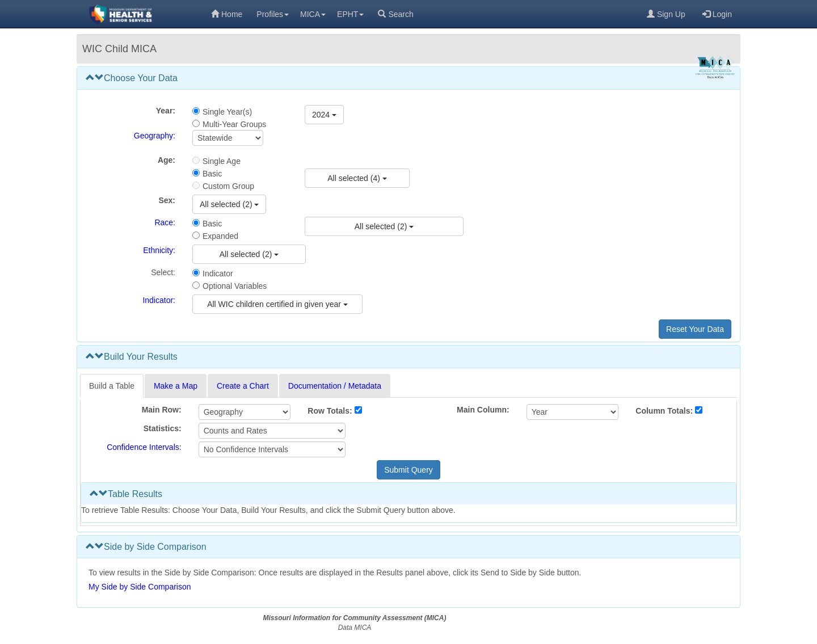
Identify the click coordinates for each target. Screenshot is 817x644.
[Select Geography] (228, 138)
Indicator (218, 273)
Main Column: (483, 410)
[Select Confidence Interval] (272, 449)
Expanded (220, 236)
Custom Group (228, 186)
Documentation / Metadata (335, 386)
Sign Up (666, 14)
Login (717, 14)
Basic (212, 174)
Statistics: (163, 428)
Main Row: (162, 410)
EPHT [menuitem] (350, 14)
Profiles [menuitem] (273, 14)
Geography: (155, 136)
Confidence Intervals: (144, 447)
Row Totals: (330, 411)
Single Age (222, 161)
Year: (166, 111)
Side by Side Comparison (146, 547)
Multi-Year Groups (234, 124)
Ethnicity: (159, 250)
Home (227, 14)
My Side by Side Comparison (140, 587)
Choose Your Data (132, 78)
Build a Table (112, 386)
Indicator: (159, 300)
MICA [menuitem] (313, 14)
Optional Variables (235, 286)
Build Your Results (132, 357)
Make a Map (176, 386)
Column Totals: (664, 411)
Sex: (167, 200)
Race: (165, 222)
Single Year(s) (227, 112)
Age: (167, 160)
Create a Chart (243, 386)
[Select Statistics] (272, 431)
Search (395, 14)
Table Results (126, 494)
